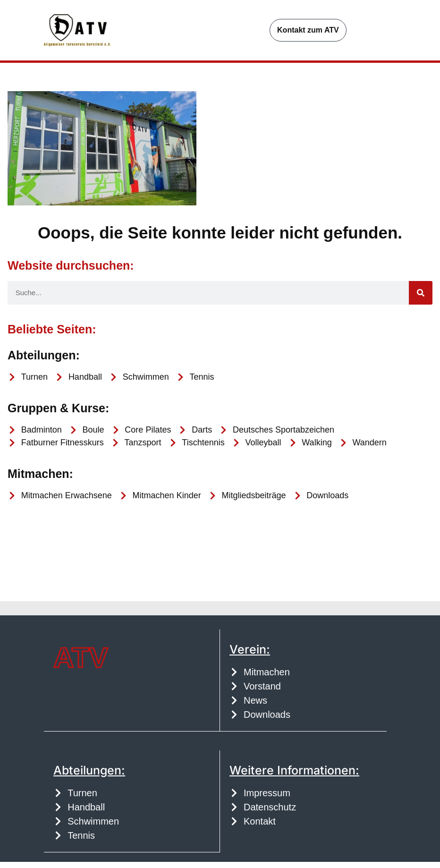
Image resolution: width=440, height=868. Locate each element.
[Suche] (421, 300)
